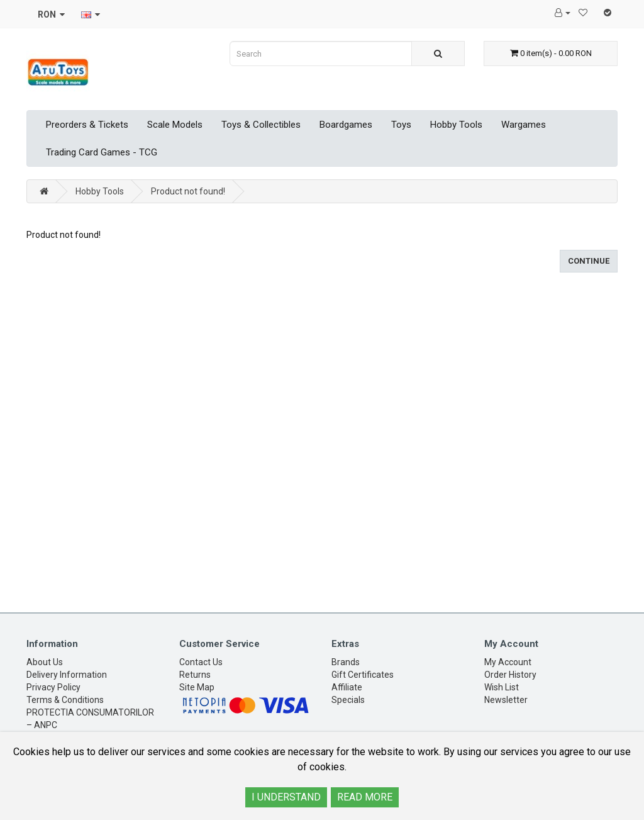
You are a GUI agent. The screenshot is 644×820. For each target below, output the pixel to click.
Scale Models (175, 125)
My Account (508, 662)
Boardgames (346, 125)
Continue (589, 261)
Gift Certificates (363, 675)
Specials (348, 700)
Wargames (524, 125)
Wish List (502, 687)
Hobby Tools (456, 125)
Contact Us (201, 662)
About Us (45, 662)
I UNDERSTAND (286, 797)
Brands (346, 662)
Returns (195, 675)
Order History (510, 675)
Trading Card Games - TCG (102, 152)
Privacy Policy (53, 687)
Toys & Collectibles (261, 125)
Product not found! (188, 191)
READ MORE (365, 797)
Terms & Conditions (65, 700)
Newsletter (506, 700)
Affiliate (347, 687)
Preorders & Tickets (87, 125)
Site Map (197, 687)
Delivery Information (67, 675)
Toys (401, 125)
